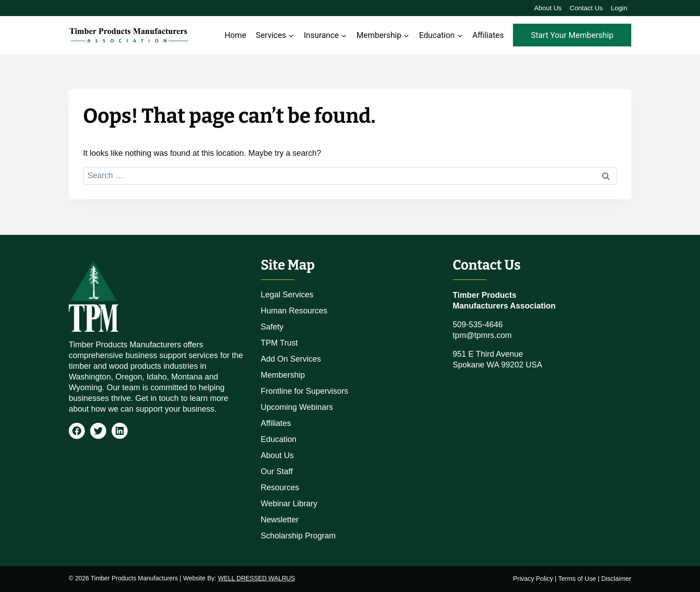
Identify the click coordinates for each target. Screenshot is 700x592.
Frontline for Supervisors (304, 391)
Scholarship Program (298, 536)
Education (279, 439)
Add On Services (291, 359)
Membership (283, 375)
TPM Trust (279, 343)
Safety (272, 327)
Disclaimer (616, 579)
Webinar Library (289, 504)
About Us (548, 8)
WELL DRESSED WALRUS (256, 578)
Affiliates (488, 35)
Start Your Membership (572, 35)
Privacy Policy (533, 579)
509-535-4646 (478, 325)
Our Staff (277, 471)
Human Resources (294, 311)
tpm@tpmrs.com (482, 335)
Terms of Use (577, 579)
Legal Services (287, 295)
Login (619, 8)
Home (235, 35)
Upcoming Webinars (297, 407)
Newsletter (280, 520)
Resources (280, 488)
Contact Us (586, 8)
